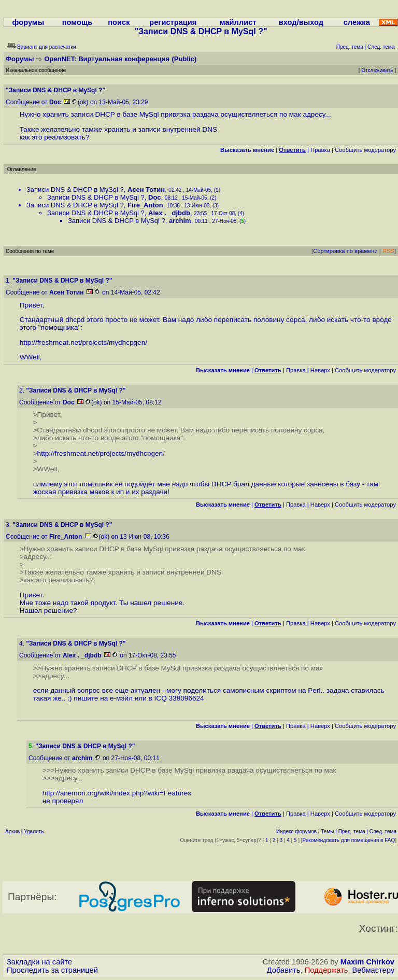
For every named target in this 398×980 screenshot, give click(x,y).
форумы (29, 22)
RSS (388, 251)
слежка (357, 22)
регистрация (173, 22)
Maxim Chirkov (367, 962)
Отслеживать (377, 70)
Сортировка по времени (345, 251)
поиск (119, 22)
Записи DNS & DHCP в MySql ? (75, 190)
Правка (320, 150)
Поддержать (326, 970)
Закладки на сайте (39, 962)
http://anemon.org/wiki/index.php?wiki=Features (117, 793)
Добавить (284, 970)
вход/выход (301, 22)
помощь (77, 22)
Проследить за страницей (52, 970)
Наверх (320, 370)
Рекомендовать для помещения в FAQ (349, 840)
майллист (238, 22)
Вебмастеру (373, 970)
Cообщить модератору (365, 150)
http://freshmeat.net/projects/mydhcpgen (83, 342)
